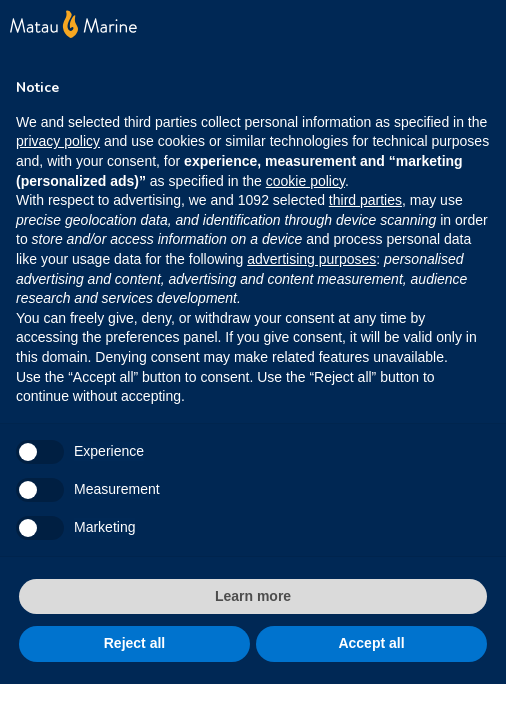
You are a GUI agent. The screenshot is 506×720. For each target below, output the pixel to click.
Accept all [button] (371, 643)
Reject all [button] (134, 643)
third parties (365, 200)
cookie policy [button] (305, 181)
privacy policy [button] (58, 141)
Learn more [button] (253, 596)
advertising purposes (311, 259)
